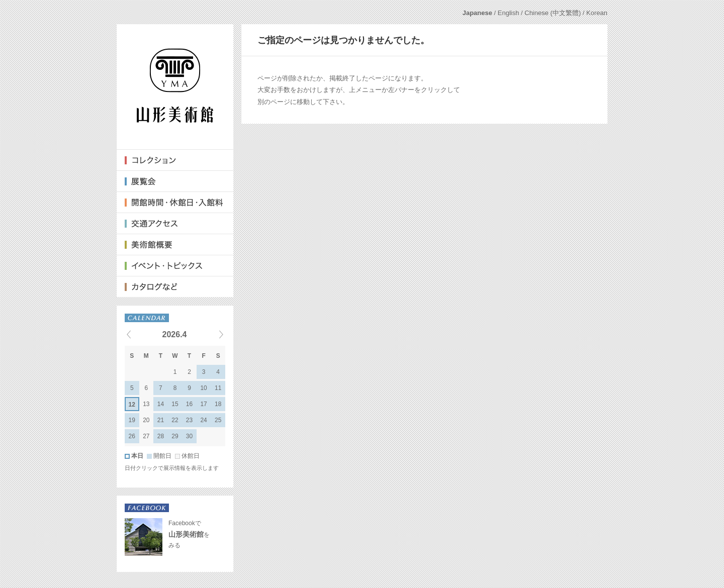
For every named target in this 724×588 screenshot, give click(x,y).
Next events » (209, 334)
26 (132, 436)
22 (175, 420)
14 (161, 404)
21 (161, 420)
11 (218, 388)
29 (175, 436)
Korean (597, 13)
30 (189, 436)
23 (189, 420)
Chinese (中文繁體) (553, 13)
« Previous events (141, 334)
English (509, 13)
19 (132, 420)
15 (175, 404)
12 (132, 405)
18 (218, 404)
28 (161, 436)
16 (189, 404)
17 (203, 404)
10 (203, 388)
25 (218, 420)
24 (203, 420)
